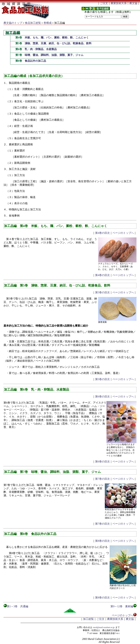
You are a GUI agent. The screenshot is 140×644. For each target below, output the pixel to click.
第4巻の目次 (102, 233)
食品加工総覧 (33, 23)
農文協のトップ (13, 23)
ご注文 (104, 3)
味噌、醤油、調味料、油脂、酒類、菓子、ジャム (54, 55)
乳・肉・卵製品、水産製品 (41, 49)
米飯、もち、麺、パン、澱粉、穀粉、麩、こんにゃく (57, 37)
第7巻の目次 (102, 479)
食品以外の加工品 (35, 61)
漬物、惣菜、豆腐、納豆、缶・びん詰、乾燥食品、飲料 (58, 43)
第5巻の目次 (102, 292)
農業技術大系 (119, 3)
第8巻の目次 (102, 541)
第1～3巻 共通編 (16, 606)
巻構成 (48, 23)
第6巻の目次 (102, 396)
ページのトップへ (123, 233)
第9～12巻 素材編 (123, 606)
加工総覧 (88, 619)
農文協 (133, 3)
